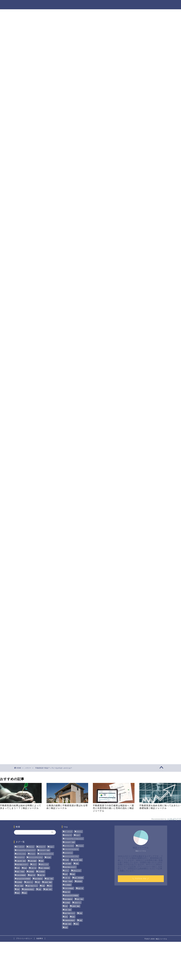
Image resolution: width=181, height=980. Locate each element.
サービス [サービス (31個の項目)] (32, 854)
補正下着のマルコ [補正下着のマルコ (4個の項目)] (32, 886)
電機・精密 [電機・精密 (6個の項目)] (48, 889)
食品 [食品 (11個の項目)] (18, 893)
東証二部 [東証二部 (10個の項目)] (42, 875)
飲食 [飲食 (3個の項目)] (25, 893)
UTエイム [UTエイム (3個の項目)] (31, 847)
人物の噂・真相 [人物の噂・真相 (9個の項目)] (21, 861)
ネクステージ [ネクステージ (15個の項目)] (20, 858)
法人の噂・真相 (62, 4)
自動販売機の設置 (48, 183)
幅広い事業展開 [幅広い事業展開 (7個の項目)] (45, 868)
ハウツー (124, 4)
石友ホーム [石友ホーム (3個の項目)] (29, 882)
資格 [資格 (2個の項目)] (18, 889)
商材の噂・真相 (83, 4)
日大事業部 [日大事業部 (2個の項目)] (41, 872)
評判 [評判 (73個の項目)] (50, 886)
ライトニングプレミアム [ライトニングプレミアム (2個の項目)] (35, 858)
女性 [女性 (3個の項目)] (18, 868)
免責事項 (40, 938)
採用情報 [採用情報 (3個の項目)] (31, 872)
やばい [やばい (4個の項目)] (52, 847)
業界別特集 (140, 4)
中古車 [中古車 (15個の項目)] (49, 858)
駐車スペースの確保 (49, 190)
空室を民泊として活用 (50, 196)
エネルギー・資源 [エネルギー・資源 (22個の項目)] (44, 850)
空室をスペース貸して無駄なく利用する (58, 193)
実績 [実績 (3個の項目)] (25, 868)
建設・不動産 (25, 663)
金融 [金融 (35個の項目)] (40, 889)
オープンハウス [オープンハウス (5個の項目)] (21, 854)
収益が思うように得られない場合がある (52, 175)
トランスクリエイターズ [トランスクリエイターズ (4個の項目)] (46, 854)
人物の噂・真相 (105, 4)
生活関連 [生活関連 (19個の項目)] (19, 882)
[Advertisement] (144, 209)
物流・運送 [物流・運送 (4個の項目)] (50, 879)
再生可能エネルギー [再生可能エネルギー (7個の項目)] (22, 865)
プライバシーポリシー (24, 938)
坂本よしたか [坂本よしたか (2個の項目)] (44, 865)
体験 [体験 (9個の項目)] (42, 861)
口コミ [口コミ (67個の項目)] (34, 865)
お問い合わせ (159, 4)
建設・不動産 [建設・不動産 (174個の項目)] (20, 872)
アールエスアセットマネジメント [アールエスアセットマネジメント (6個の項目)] (26, 850)
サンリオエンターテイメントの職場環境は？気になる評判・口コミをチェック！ (145, 149)
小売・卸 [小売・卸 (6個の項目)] (33, 868)
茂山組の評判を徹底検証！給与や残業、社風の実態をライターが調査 (144, 120)
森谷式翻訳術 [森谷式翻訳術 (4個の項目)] (38, 879)
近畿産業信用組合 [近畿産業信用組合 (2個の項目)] (29, 889)
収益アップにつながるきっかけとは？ (51, 179)
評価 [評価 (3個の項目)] (43, 886)
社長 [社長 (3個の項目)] (38, 882)
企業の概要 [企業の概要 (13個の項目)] (33, 861)
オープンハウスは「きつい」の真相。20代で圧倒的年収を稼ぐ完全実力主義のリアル (145, 134)
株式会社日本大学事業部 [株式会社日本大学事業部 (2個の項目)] (23, 879)
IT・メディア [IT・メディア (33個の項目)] (20, 847)
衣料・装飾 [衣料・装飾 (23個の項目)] (20, 886)
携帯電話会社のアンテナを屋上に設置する (59, 186)
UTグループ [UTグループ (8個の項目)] (42, 847)
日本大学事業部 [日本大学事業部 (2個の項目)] (21, 875)
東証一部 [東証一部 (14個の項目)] (32, 875)
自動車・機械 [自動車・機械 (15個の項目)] (48, 882)
